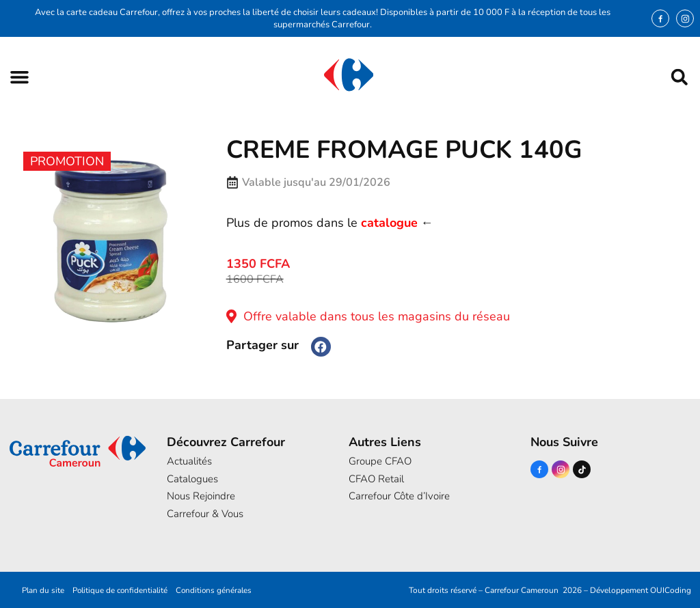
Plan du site (40, 590)
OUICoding (671, 590)
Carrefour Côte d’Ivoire (399, 496)
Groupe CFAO (380, 461)
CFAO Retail (376, 479)
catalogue (389, 223)
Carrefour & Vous (205, 514)
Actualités (189, 461)
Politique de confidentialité (120, 590)
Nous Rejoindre (201, 496)
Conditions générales (217, 590)
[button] (19, 77)
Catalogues (192, 479)
